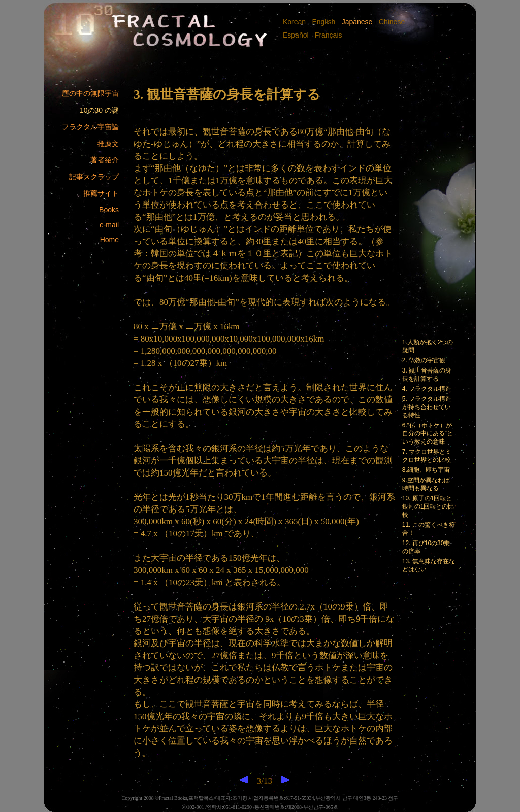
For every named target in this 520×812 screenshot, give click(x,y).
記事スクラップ (94, 177)
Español (297, 35)
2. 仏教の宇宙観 (424, 360)
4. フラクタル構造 (427, 389)
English (323, 22)
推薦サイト (101, 193)
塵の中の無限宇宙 (90, 93)
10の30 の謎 (99, 110)
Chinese (392, 22)
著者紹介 (105, 160)
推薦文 (108, 144)
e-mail (109, 225)
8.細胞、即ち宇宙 (426, 470)
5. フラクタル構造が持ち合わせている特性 (427, 407)
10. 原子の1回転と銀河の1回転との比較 (428, 506)
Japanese (356, 22)
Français (328, 35)
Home (109, 240)
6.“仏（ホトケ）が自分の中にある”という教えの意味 (428, 433)
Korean (295, 22)
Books (109, 210)
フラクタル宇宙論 (90, 127)
